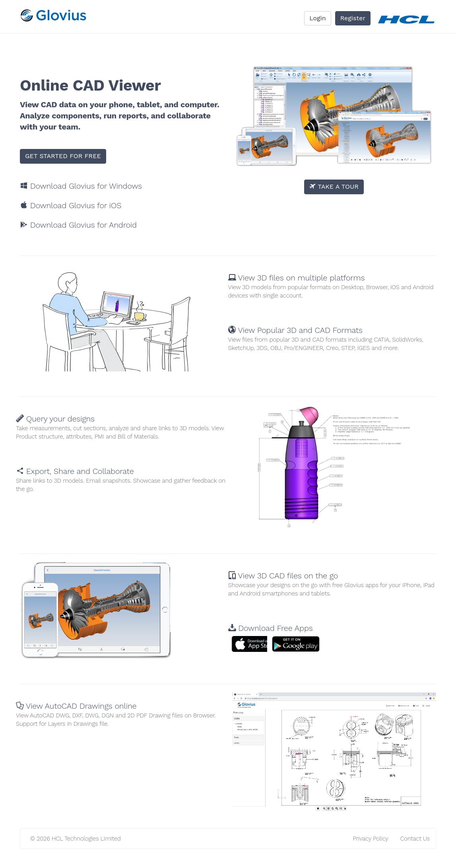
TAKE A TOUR (334, 187)
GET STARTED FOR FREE (63, 156)
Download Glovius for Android (78, 225)
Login (318, 18)
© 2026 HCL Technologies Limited (76, 839)
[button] (258, 644)
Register (353, 18)
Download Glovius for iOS (71, 205)
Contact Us (415, 839)
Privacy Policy (370, 839)
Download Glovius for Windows (81, 186)
